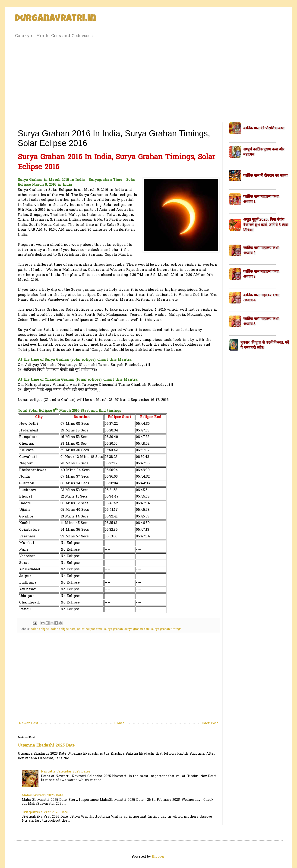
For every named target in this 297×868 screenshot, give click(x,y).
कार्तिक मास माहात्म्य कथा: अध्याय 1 (262, 199)
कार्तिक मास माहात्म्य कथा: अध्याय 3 (262, 274)
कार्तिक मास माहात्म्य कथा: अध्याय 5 (262, 321)
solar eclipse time (90, 629)
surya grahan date (137, 629)
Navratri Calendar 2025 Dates (66, 772)
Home (119, 723)
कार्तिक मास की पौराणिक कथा (264, 128)
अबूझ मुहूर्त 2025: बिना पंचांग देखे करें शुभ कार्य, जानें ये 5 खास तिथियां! (266, 225)
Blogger (158, 857)
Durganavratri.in (55, 19)
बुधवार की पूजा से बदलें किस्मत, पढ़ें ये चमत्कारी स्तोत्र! (265, 345)
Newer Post (29, 723)
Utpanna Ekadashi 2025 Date (46, 746)
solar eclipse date (63, 629)
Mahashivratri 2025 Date (43, 796)
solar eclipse (40, 629)
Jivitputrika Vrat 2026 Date (45, 812)
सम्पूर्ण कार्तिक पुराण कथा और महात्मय (264, 152)
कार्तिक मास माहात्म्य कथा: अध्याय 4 (262, 298)
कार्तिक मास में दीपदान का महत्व (265, 175)
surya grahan (114, 629)
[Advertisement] (149, 80)
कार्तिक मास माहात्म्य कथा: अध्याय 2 (262, 250)
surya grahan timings (166, 629)
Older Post (209, 723)
